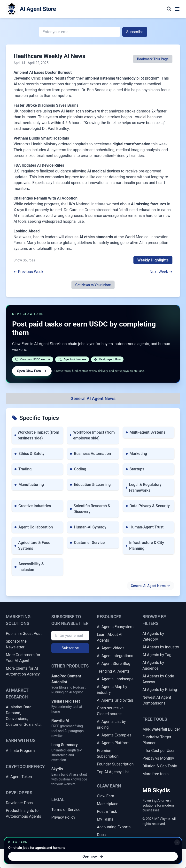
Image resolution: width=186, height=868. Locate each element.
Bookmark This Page (153, 59)
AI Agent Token (19, 777)
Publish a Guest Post (24, 634)
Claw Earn (105, 796)
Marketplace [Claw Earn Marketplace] (108, 804)
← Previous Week (28, 272)
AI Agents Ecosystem (115, 627)
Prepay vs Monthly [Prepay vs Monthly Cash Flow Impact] (158, 758)
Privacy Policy (63, 817)
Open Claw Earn (32, 371)
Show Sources (24, 260)
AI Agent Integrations (115, 656)
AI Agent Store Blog (114, 664)
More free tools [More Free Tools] (155, 774)
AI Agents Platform (113, 743)
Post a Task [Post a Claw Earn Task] (107, 812)
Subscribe (135, 32)
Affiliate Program (20, 751)
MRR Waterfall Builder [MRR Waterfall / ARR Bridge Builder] (161, 729)
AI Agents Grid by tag (115, 700)
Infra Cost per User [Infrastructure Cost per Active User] (159, 751)
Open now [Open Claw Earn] (93, 856)
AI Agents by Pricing (160, 690)
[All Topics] (93, 399)
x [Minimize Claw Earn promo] (177, 842)
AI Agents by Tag (157, 655)
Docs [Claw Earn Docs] (101, 835)
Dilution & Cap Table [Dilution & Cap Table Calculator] (160, 766)
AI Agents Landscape (115, 679)
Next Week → (161, 272)
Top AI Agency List (113, 772)
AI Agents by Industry (161, 647)
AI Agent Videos (111, 648)
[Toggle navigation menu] (177, 9)
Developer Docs (19, 803)
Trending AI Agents (113, 671)
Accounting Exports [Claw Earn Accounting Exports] (114, 827)
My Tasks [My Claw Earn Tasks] (105, 819)
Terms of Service (66, 810)
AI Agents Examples (114, 735)
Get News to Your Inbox (93, 285)
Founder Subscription (115, 764)
